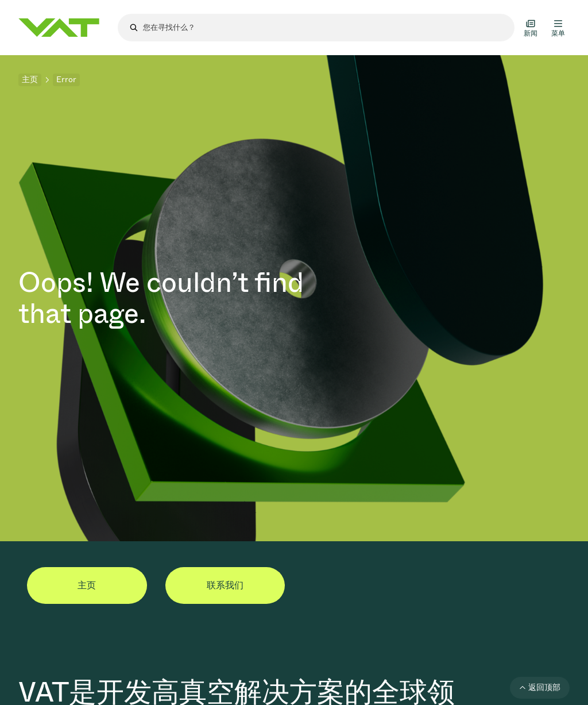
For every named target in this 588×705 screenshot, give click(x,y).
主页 (30, 80)
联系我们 (225, 585)
